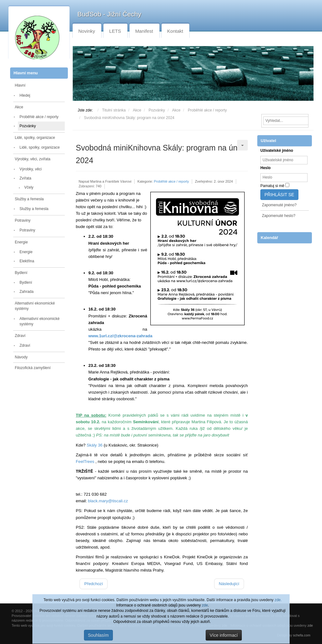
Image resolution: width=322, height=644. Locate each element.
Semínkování (146, 422)
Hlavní (20, 85)
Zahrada (27, 292)
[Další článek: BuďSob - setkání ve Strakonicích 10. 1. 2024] (229, 584)
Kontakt (175, 31)
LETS (115, 31)
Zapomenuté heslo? (279, 216)
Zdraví (20, 336)
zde (205, 605)
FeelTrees (85, 462)
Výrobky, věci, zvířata (33, 159)
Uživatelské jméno (277, 151)
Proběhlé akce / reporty (39, 117)
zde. (278, 600)
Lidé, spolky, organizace (35, 138)
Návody (21, 357)
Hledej (25, 95)
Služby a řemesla (29, 199)
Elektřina (27, 261)
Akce (19, 107)
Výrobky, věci (31, 169)
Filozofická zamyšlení (33, 368)
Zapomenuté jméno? (279, 205)
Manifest (144, 31)
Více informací (224, 635)
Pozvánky (28, 126)
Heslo (266, 168)
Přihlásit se (279, 195)
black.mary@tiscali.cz (108, 501)
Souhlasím (98, 635)
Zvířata (25, 178)
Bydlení (21, 273)
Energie (21, 242)
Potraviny (23, 220)
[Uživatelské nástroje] (242, 145)
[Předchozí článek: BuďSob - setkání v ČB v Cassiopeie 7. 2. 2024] (94, 584)
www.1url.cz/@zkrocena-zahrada (120, 336)
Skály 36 (94, 445)
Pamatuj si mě (272, 186)
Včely (29, 187)
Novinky (87, 31)
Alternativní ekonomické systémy (35, 306)
